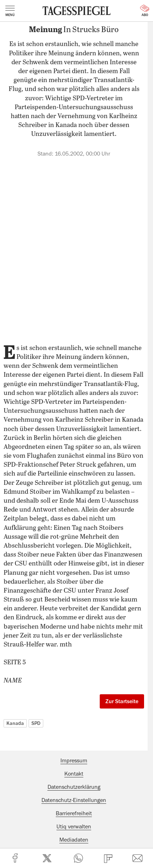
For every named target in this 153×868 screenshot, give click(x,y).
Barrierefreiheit (74, 813)
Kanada (15, 723)
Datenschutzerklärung (74, 787)
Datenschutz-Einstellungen (74, 800)
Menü (10, 11)
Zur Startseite (122, 701)
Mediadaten (74, 840)
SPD (36, 723)
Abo (145, 11)
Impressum (74, 761)
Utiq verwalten (74, 827)
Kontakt (74, 774)
